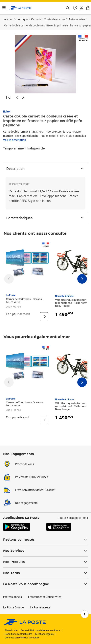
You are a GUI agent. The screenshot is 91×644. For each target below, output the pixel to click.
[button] (75, 8)
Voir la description (15, 140)
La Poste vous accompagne (45, 584)
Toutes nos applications (73, 518)
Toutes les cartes (55, 19)
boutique (22, 19)
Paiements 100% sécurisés (32, 477)
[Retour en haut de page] (85, 614)
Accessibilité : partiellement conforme (40, 630)
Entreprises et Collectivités (45, 597)
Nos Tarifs (45, 573)
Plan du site (11, 630)
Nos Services (45, 551)
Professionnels (12, 597)
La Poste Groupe (13, 607)
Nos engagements (26, 503)
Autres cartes (77, 19)
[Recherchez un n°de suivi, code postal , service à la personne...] (68, 8)
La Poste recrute (40, 607)
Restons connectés (45, 540)
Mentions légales (44, 634)
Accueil (9, 19)
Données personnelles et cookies (22, 637)
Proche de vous (24, 464)
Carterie (36, 19)
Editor (7, 111)
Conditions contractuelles (18, 634)
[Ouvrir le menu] (4, 8)
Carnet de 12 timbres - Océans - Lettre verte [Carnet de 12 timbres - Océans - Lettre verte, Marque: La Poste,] (25, 301)
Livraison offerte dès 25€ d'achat (35, 490)
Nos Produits (45, 562)
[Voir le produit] (44, 317)
